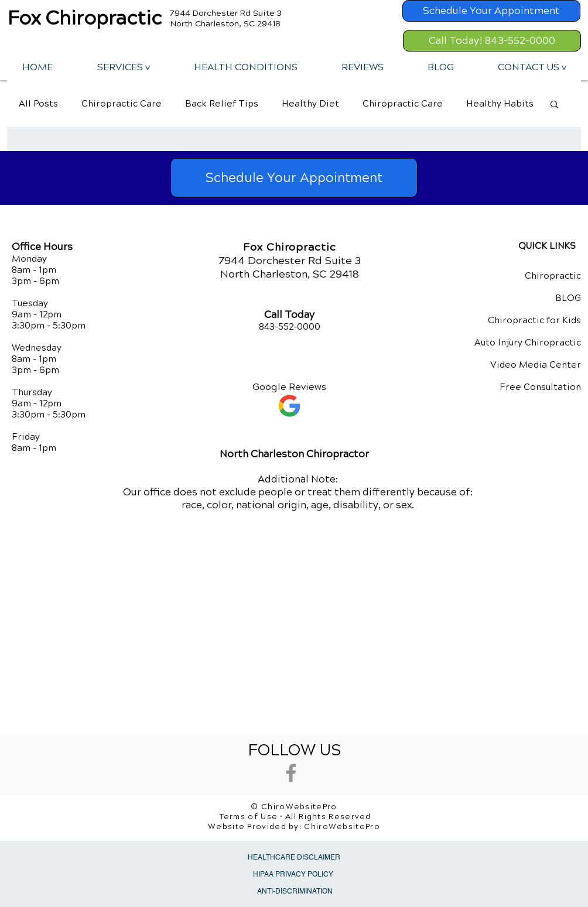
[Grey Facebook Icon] (291, 773)
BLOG (568, 298)
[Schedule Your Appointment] (491, 11)
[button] (123, 67)
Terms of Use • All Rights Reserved (295, 817)
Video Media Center (536, 365)
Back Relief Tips (222, 104)
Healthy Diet (310, 104)
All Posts (38, 104)
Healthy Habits (500, 104)
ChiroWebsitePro (342, 827)
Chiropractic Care (122, 104)
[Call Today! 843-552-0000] (492, 41)
